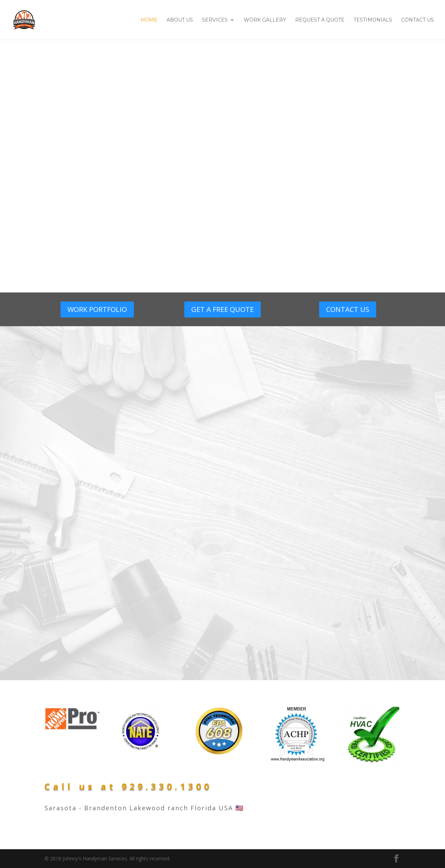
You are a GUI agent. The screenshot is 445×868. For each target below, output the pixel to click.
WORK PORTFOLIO (97, 309)
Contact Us (418, 20)
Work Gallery (265, 20)
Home (149, 20)
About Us (180, 20)
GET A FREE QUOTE (222, 309)
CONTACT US (348, 309)
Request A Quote (320, 20)
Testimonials (373, 20)
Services (215, 20)
